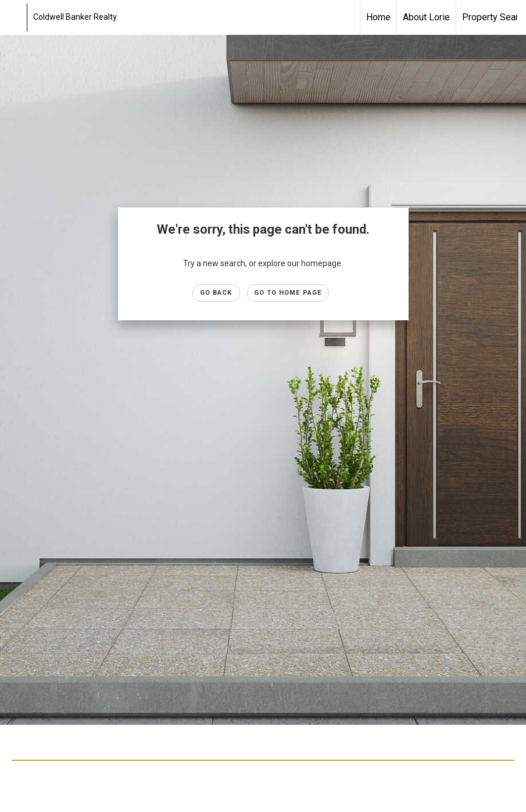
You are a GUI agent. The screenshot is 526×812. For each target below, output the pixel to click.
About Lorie (426, 17)
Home (378, 17)
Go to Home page (288, 293)
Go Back (216, 293)
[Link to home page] (15, 17)
